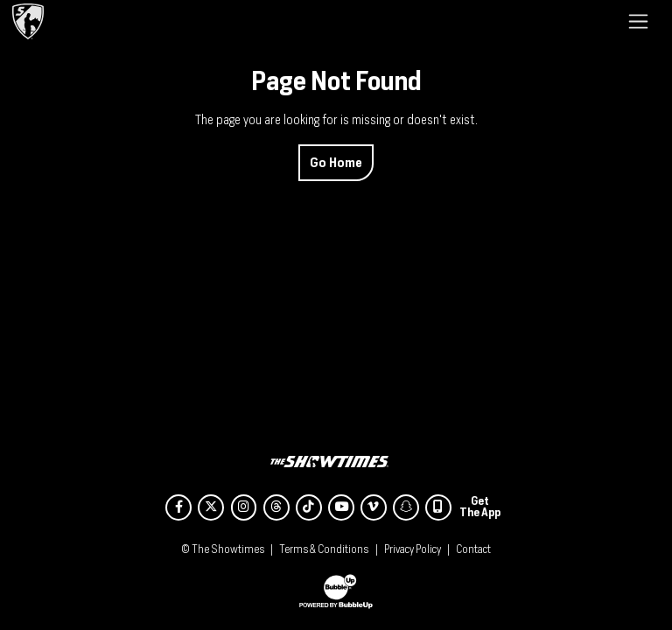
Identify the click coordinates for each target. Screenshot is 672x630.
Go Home (336, 162)
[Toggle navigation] (638, 21)
